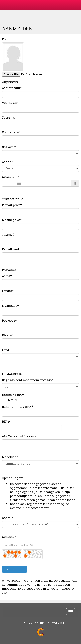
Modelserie (10, 457)
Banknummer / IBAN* (17, 407)
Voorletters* (11, 132)
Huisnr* (8, 291)
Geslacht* (9, 147)
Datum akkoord (13, 395)
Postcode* (9, 321)
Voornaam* (10, 103)
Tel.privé (8, 235)
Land (5, 350)
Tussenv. (8, 118)
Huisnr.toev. (11, 306)
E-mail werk (11, 249)
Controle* (9, 537)
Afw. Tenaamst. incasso (19, 436)
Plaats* (7, 335)
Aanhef (7, 162)
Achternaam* (12, 88)
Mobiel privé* (12, 220)
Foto (5, 39)
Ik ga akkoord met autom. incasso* (28, 380)
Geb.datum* (10, 177)
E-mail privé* (12, 205)
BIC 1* (6, 422)
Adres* (7, 276)
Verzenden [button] (15, 569)
